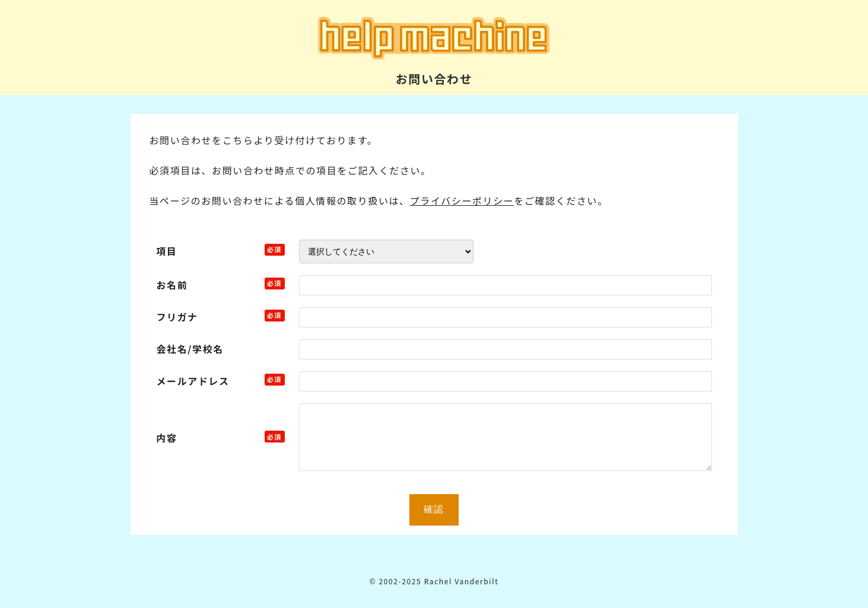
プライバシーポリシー (462, 200)
